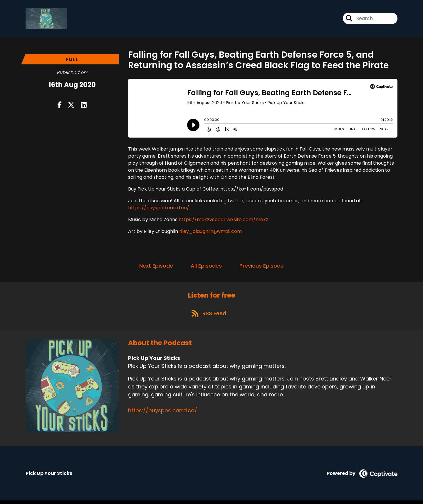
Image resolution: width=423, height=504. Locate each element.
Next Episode (156, 267)
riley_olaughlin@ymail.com (210, 232)
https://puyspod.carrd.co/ (159, 209)
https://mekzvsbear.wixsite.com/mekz (223, 221)
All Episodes (206, 267)
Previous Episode (262, 267)
